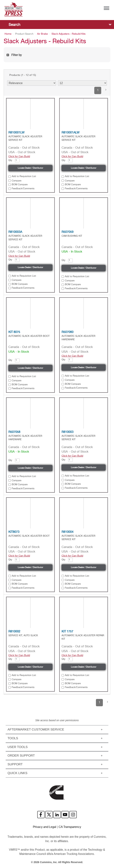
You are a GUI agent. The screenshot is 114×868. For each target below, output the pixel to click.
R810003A (15, 232)
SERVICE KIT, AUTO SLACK (23, 636)
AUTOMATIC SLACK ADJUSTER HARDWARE (78, 338)
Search (14, 25)
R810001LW (16, 133)
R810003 (68, 432)
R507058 (14, 432)
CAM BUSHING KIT (72, 236)
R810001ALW (71, 133)
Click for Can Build (19, 156)
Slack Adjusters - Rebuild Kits (69, 34)
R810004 (68, 532)
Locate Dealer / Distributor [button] (30, 168)
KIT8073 (14, 532)
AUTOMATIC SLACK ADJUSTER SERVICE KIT (25, 138)
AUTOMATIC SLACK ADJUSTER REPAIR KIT (83, 637)
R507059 (68, 232)
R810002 (14, 632)
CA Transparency (70, 827)
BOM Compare (20, 185)
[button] (106, 90)
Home (8, 34)
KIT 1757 (67, 632)
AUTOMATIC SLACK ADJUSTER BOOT (29, 336)
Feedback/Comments (23, 189)
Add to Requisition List (24, 176)
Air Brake (42, 34)
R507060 (68, 332)
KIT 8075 (14, 332)
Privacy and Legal (45, 827)
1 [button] (98, 90)
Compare (17, 181)
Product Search (24, 34)
